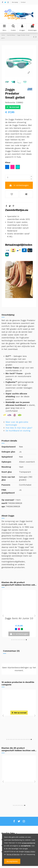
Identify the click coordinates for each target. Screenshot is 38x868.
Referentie (10, 102)
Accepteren (12, 861)
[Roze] (16, 629)
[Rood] (22, 629)
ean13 (4, 503)
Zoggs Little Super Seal (19, 618)
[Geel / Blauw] (19, 629)
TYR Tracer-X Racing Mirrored (19, 719)
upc (3, 506)
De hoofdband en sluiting (18, 431)
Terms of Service (13, 854)
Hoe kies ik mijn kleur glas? (19, 428)
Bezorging (15, 2)
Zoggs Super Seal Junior (19, 784)
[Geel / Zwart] (22, 729)
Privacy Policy (30, 851)
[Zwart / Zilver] (16, 729)
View (19, 734)
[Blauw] (13, 629)
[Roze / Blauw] (25, 629)
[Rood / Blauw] (23, 795)
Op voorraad (8, 500)
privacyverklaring (28, 843)
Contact (23, 2)
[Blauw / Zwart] (19, 729)
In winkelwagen (19, 185)
